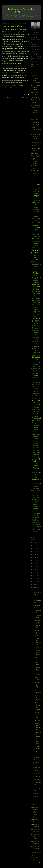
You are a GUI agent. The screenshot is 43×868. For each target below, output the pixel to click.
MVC (36, 391)
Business (34, 223)
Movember (36, 387)
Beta (35, 212)
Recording (36, 436)
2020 (35, 551)
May (36, 774)
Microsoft (36, 378)
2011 (35, 578)
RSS (26, 95)
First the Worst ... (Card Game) (36, 110)
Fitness (34, 303)
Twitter (34, 497)
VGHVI (34, 500)
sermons (36, 450)
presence (36, 416)
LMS (34, 373)
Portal (39, 414)
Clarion (38, 239)
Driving (34, 278)
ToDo (37, 475)
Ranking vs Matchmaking (36, 129)
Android (36, 198)
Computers (36, 255)
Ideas (39, 342)
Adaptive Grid (37, 189)
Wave (39, 513)
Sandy (37, 448)
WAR (34, 511)
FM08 (34, 305)
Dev (33, 275)
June (36, 771)
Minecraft (36, 380)
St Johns (35, 459)
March (37, 780)
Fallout (36, 296)
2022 (35, 548)
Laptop (36, 360)
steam (36, 466)
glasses (36, 324)
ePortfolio (36, 289)
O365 (34, 403)
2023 (35, 545)
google (34, 326)
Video (39, 500)
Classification (36, 241)
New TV (37, 720)
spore (34, 457)
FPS (38, 307)
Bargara (36, 207)
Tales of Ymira (36, 156)
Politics (34, 414)
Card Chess (35, 97)
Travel (38, 491)
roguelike (36, 445)
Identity (36, 344)
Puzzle (36, 427)
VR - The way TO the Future (35, 87)
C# (39, 223)
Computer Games (36, 251)
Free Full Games (38, 749)
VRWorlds (36, 509)
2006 (35, 797)
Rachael (36, 430)
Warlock (34, 513)
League (34, 362)
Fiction (33, 298)
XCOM (36, 531)
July (36, 768)
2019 (35, 554)
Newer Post (6, 98)
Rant (39, 434)
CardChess (36, 232)
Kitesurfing (36, 357)
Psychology (36, 425)
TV (37, 495)
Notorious (34, 103)
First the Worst (36, 300)
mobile (38, 382)
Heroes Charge (36, 330)
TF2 (36, 470)
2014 (35, 569)
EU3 (33, 291)
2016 (35, 563)
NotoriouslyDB (36, 105)
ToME (36, 477)
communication (36, 248)
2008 (35, 588)
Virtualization (36, 506)
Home (16, 98)
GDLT (37, 321)
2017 (35, 560)
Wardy (38, 511)
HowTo (34, 342)
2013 (35, 572)
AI (38, 191)
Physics (34, 409)
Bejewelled (36, 209)
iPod (39, 348)
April (36, 777)
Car (34, 228)
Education (36, 282)
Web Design (36, 520)
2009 (35, 585)
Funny (34, 312)
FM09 (38, 305)
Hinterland (36, 337)
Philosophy (36, 407)
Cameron (36, 225)
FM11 (34, 307)
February (37, 783)
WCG (36, 515)
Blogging (36, 216)
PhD (38, 405)
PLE (34, 412)
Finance (38, 298)
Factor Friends (36, 100)
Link (37, 371)
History (36, 339)
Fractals (36, 310)
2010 (35, 582)
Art (39, 203)
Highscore (36, 333)
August (37, 762)
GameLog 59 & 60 (38, 715)
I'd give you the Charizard (38, 640)
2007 (35, 794)
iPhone (34, 348)
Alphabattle (36, 194)
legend (35, 369)
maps (38, 373)
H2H (39, 326)
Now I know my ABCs (12, 26)
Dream (38, 276)
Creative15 (36, 258)
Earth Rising (35, 153)
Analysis (36, 196)
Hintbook (36, 335)
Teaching (36, 468)
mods (33, 385)
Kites (38, 355)
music (10, 87)
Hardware (36, 328)
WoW (38, 529)
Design (36, 273)
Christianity (36, 236)
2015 (35, 566)
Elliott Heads (36, 287)
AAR (38, 184)
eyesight (38, 291)
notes (39, 398)
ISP (36, 351)
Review (36, 443)
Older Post (26, 98)
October (37, 605)
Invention (36, 346)
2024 (35, 542)
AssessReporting (36, 205)
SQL (38, 457)
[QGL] (34, 184)
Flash (39, 303)
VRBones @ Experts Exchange (35, 836)
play (39, 409)
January (37, 788)
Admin (34, 191)
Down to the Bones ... (21, 10)
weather (36, 518)
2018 (35, 557)
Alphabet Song (7, 34)
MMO (33, 382)
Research (36, 441)
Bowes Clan (35, 807)
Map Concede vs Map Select (35, 136)
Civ (33, 239)
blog (38, 214)
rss (34, 448)
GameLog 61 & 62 (38, 685)
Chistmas (36, 234)
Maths (36, 375)
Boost (33, 218)
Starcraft (36, 464)
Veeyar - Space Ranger (34, 161)
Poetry (38, 412)
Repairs (36, 439)
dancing (38, 262)
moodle (38, 384)
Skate (34, 452)
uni (38, 497)
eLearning (36, 284)
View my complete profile (35, 64)
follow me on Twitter (37, 861)
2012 (35, 575)
